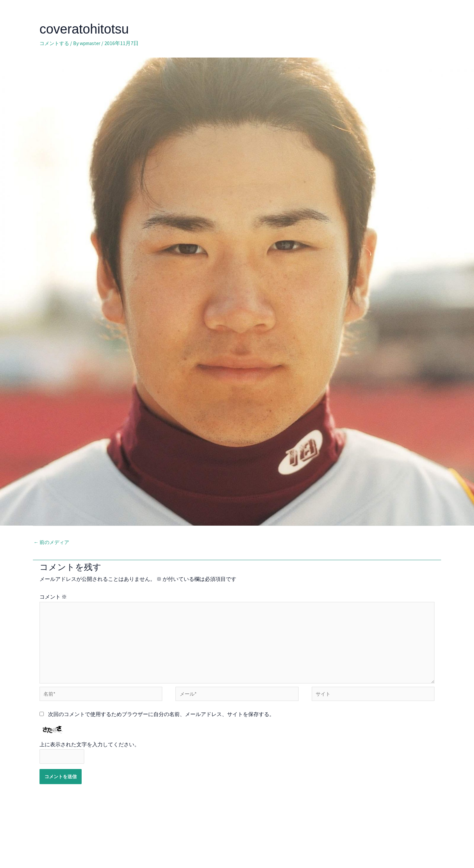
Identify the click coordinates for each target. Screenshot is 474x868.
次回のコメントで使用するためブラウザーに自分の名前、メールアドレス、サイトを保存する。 (161, 721)
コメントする (55, 43)
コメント (53, 597)
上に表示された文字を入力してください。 (90, 751)
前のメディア (53, 543)
